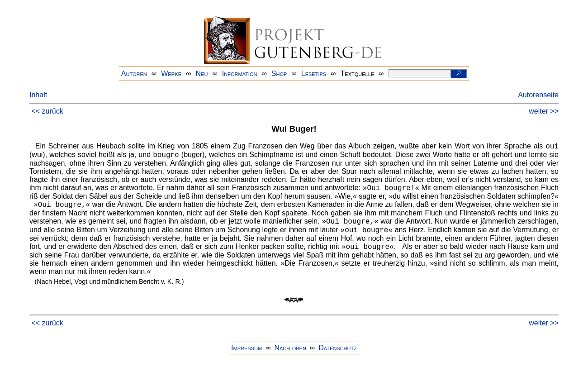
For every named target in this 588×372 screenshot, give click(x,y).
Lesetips (314, 74)
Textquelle (358, 74)
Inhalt (38, 95)
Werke (171, 74)
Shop (279, 74)
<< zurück (47, 111)
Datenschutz (338, 348)
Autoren (134, 74)
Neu (202, 74)
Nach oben (290, 348)
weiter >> (544, 111)
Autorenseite (538, 95)
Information (240, 74)
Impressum (247, 348)
